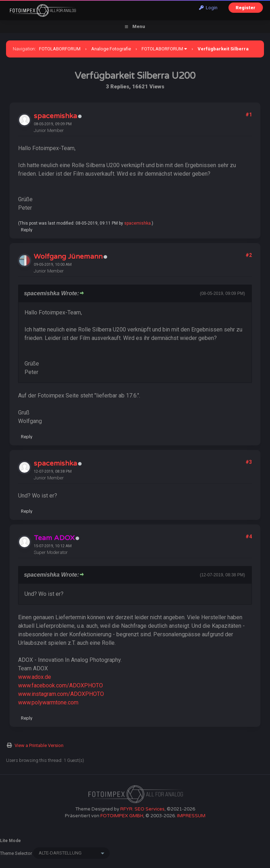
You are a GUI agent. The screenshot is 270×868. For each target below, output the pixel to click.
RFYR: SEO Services (142, 809)
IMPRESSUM (191, 816)
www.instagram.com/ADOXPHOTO (61, 694)
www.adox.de (35, 677)
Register (246, 8)
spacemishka (55, 116)
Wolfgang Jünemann (68, 257)
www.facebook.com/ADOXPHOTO (60, 685)
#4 (249, 537)
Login (208, 8)
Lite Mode (10, 841)
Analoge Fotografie (111, 49)
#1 (249, 115)
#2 (249, 255)
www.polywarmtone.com (48, 702)
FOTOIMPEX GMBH (122, 816)
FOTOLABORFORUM (60, 49)
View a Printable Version (39, 745)
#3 (249, 462)
